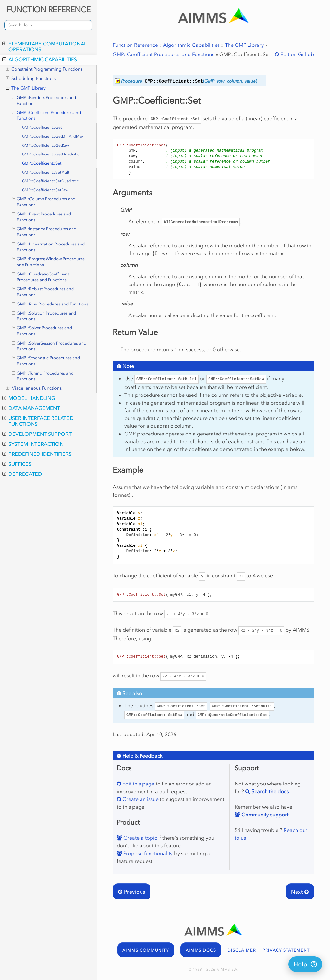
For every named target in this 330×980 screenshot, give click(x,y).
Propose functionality (147, 853)
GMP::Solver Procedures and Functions (42, 331)
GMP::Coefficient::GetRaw (45, 145)
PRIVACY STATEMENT (286, 950)
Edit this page (138, 784)
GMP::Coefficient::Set (42, 163)
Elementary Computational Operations (44, 46)
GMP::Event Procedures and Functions (42, 217)
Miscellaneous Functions (34, 388)
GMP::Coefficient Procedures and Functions (47, 115)
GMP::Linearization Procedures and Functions (49, 247)
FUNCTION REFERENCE (49, 10)
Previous (132, 892)
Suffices (17, 464)
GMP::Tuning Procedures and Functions (43, 376)
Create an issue (140, 799)
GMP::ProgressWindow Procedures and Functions (49, 262)
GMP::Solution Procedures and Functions (44, 316)
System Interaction (33, 444)
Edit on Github (296, 54)
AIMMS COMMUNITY (146, 950)
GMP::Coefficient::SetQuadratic (50, 181)
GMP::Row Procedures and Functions (50, 304)
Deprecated (22, 474)
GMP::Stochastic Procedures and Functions (46, 361)
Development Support (37, 434)
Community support (264, 815)
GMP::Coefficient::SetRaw (45, 190)
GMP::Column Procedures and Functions (44, 202)
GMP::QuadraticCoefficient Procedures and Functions (41, 277)
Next (300, 892)
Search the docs (269, 791)
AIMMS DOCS (201, 950)
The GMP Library (26, 88)
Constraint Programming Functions (44, 69)
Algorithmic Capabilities (40, 59)
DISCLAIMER (242, 950)
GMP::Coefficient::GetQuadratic (51, 154)
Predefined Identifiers (37, 454)
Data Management (31, 408)
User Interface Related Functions (38, 421)
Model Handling (29, 398)
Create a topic (140, 838)
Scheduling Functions (31, 79)
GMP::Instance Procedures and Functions (44, 232)
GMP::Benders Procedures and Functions (44, 100)
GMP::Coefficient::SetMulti (46, 172)
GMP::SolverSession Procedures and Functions (49, 346)
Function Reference (135, 45)
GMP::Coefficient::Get (42, 127)
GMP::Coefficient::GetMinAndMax (53, 136)
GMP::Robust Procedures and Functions (43, 292)
